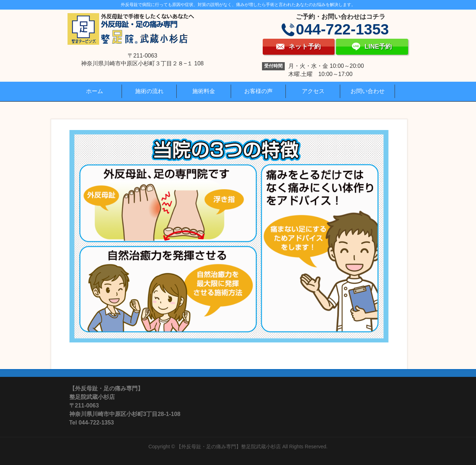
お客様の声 (258, 91)
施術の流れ (149, 91)
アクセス (313, 91)
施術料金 (204, 91)
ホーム (95, 91)
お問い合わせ (368, 91)
